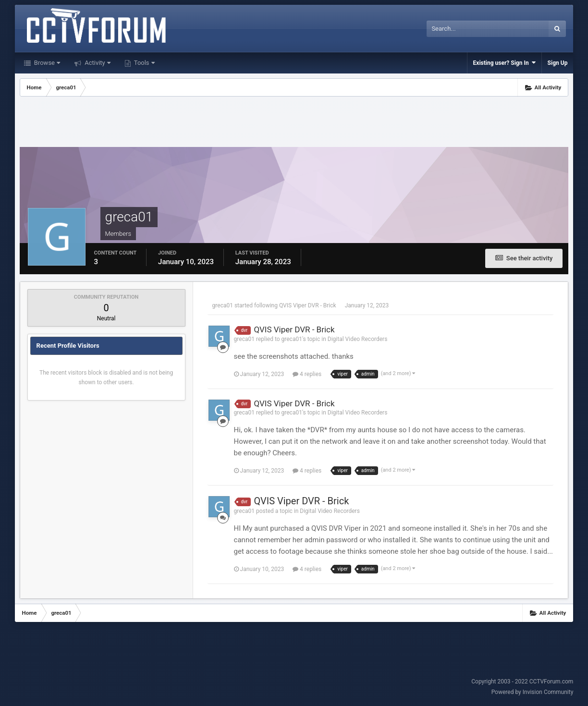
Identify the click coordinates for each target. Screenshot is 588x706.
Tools (144, 63)
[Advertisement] (294, 123)
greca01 (223, 305)
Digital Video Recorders (358, 339)
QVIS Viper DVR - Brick (308, 305)
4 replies (307, 374)
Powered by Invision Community (533, 692)
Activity (97, 63)
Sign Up (558, 63)
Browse (46, 63)
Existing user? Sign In (504, 63)
